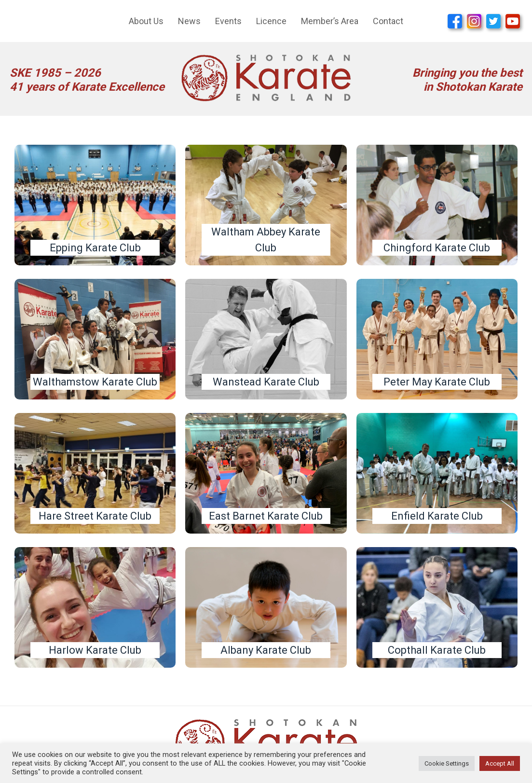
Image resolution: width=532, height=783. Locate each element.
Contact (388, 21)
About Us (146, 21)
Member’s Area (330, 21)
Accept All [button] (500, 763)
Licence (271, 21)
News (189, 21)
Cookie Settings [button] (447, 763)
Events (228, 21)
